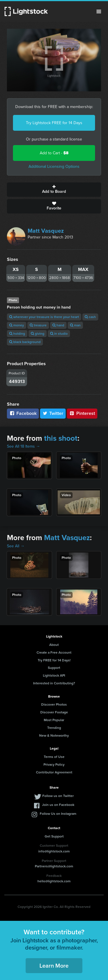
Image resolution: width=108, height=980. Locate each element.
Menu (99, 11)
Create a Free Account (54, 652)
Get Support (54, 836)
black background (25, 342)
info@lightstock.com (54, 851)
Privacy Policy (54, 765)
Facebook (23, 413)
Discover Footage (54, 712)
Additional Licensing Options (54, 166)
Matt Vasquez (46, 231)
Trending (54, 728)
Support (54, 668)
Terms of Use (54, 757)
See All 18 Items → (23, 446)
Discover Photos (54, 704)
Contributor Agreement (54, 772)
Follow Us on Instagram (58, 814)
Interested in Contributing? (54, 683)
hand (58, 325)
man (75, 325)
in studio (59, 334)
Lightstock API (54, 675)
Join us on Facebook (58, 805)
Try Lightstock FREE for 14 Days (54, 123)
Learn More (54, 966)
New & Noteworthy (54, 736)
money (17, 325)
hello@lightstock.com (54, 881)
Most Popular (54, 720)
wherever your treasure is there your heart (44, 317)
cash (90, 317)
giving (38, 334)
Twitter (53, 413)
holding (17, 334)
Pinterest (82, 413)
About (54, 645)
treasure (38, 325)
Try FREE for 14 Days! (54, 660)
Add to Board (54, 190)
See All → (16, 546)
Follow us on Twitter (58, 796)
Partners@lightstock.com (54, 866)
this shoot (61, 438)
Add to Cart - (54, 153)
